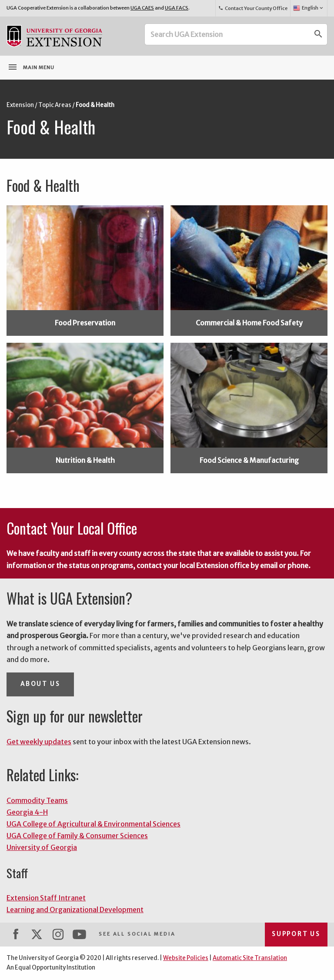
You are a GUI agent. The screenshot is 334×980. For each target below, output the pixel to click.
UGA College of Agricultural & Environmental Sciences (94, 824)
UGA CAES (142, 8)
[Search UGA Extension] (227, 34)
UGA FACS (177, 8)
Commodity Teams (37, 800)
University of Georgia (42, 847)
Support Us (296, 934)
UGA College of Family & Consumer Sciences (77, 836)
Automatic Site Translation (250, 958)
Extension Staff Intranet (46, 898)
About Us (40, 684)
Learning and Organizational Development (75, 910)
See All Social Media (137, 934)
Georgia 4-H (27, 812)
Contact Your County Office (253, 8)
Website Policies (186, 958)
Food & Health (95, 105)
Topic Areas (55, 105)
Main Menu (31, 67)
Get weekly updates (39, 742)
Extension (20, 105)
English (309, 8)
